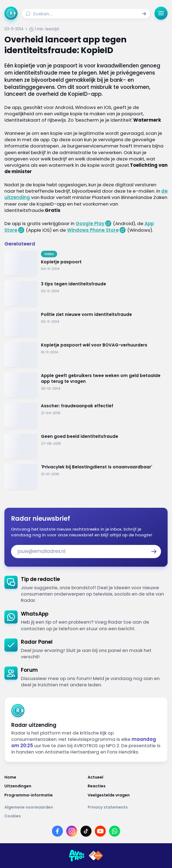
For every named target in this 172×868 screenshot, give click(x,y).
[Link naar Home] (44, 777)
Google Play (90, 223)
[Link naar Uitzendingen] (44, 786)
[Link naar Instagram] (72, 831)
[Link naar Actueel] (128, 777)
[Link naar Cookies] (86, 816)
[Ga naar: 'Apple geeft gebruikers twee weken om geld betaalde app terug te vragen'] (86, 385)
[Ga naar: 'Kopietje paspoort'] (86, 263)
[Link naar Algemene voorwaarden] (44, 807)
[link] (86, 590)
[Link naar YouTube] (100, 831)
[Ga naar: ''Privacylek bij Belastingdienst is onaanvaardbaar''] (86, 477)
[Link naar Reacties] (128, 786)
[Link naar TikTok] (86, 831)
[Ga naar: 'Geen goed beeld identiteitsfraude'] (86, 446)
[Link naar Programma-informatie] (44, 795)
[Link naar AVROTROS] (77, 856)
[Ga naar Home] (11, 13)
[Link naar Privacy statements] (128, 807)
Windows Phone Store (93, 230)
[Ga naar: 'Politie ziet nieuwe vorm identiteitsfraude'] (86, 324)
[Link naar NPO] (96, 856)
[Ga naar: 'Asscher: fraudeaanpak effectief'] (86, 415)
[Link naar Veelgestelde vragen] (128, 795)
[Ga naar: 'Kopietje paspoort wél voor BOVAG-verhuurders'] (86, 355)
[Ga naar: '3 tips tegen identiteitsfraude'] (86, 294)
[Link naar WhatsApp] (115, 831)
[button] (144, 14)
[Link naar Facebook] (57, 831)
